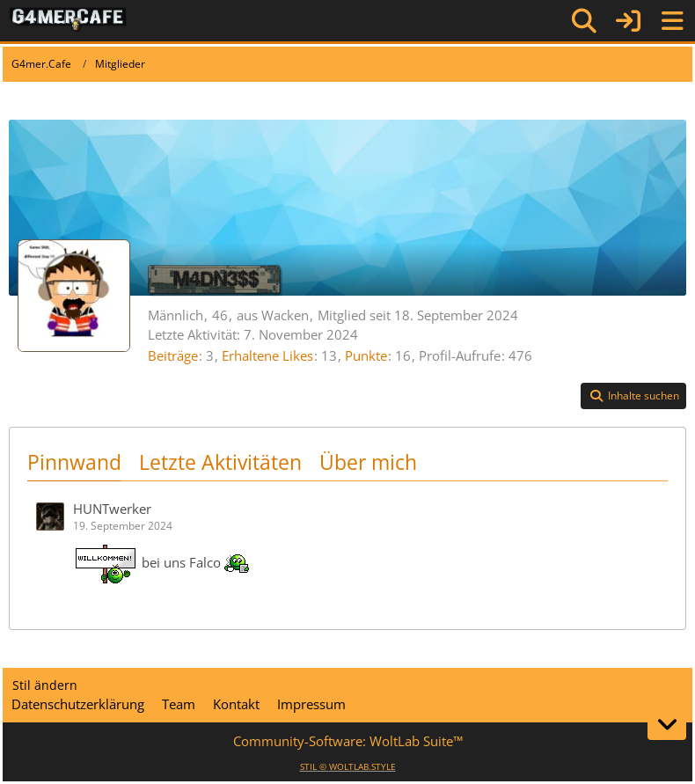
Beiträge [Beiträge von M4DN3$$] (173, 355)
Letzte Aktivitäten (220, 462)
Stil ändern (45, 685)
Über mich (368, 462)
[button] (633, 396)
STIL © (348, 766)
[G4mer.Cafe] (68, 20)
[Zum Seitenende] (667, 724)
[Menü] (672, 21)
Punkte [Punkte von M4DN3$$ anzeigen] (366, 355)
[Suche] (584, 21)
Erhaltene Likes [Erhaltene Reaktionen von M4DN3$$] (267, 355)
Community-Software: (348, 741)
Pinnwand (74, 462)
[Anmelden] (628, 21)
